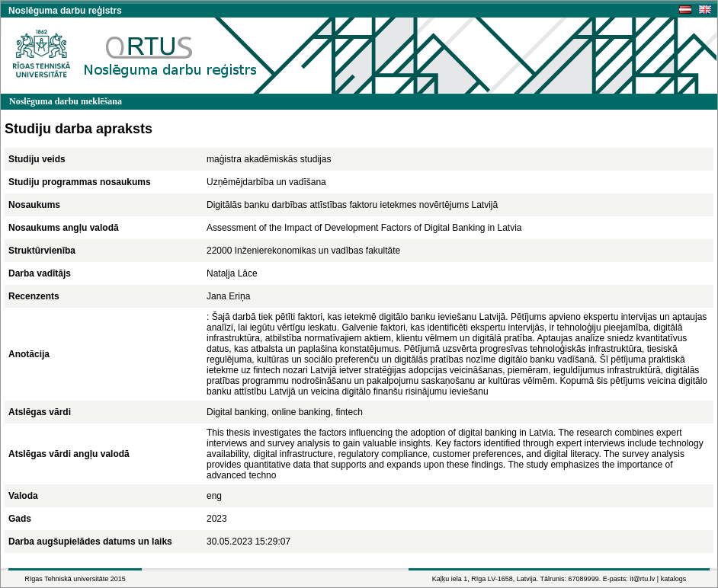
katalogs (674, 579)
